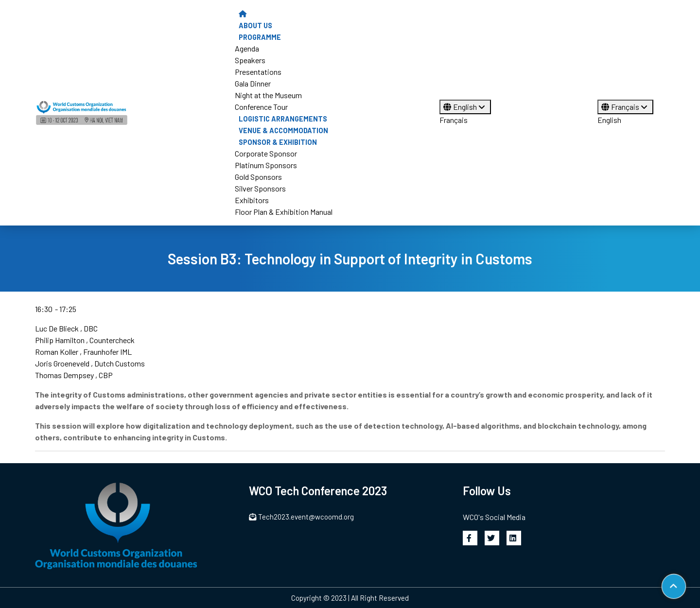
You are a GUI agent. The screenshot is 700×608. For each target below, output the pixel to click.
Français (454, 120)
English (465, 107)
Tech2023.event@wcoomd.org (301, 517)
